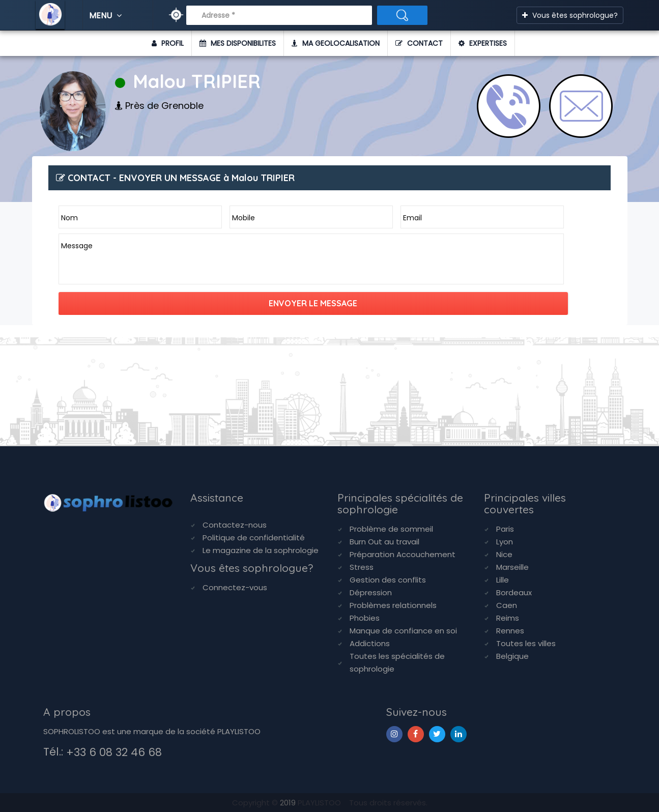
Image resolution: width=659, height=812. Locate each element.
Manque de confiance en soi (403, 631)
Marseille (512, 567)
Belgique (512, 656)
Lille (503, 580)
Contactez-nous (235, 525)
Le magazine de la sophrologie (261, 550)
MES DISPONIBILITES (238, 43)
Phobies (365, 618)
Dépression (371, 592)
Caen (507, 605)
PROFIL (168, 43)
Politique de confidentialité (254, 538)
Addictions (370, 643)
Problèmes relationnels (393, 605)
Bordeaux (514, 592)
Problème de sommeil (391, 529)
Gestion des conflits (388, 580)
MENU (107, 16)
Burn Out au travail (384, 542)
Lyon (505, 542)
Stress (362, 567)
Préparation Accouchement (403, 554)
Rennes (510, 631)
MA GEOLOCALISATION (336, 43)
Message (77, 246)
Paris (505, 529)
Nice (504, 554)
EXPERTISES (483, 43)
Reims (508, 618)
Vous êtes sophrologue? (570, 15)
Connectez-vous (235, 587)
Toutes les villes (526, 643)
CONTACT (419, 43)
